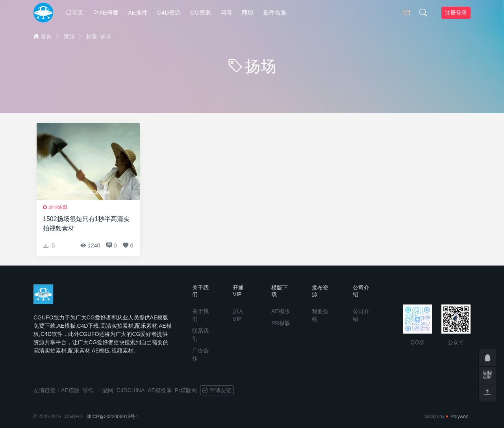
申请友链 (217, 390)
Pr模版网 (186, 390)
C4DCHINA (131, 390)
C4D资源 (169, 12)
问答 (226, 12)
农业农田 (58, 207)
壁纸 (88, 390)
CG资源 (201, 12)
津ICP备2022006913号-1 (113, 417)
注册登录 (456, 13)
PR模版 (281, 323)
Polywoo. (460, 417)
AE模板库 (160, 390)
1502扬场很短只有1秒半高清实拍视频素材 (86, 224)
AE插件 (138, 12)
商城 (248, 12)
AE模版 (106, 12)
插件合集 (275, 12)
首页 (75, 12)
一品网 (105, 390)
